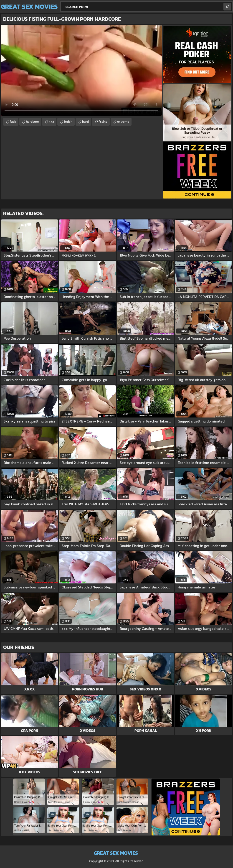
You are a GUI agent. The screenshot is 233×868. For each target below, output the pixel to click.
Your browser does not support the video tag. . (81, 70)
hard (85, 122)
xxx (51, 122)
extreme (123, 122)
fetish (68, 122)
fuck (13, 122)
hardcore (32, 122)
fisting (103, 122)
